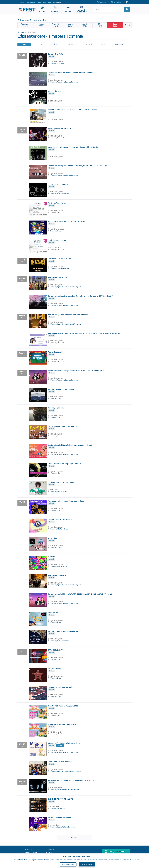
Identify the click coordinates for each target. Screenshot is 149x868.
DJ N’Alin (52, 557)
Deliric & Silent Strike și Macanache (62, 426)
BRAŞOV (23, 2)
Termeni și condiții (31, 852)
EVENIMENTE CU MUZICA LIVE (60, 799)
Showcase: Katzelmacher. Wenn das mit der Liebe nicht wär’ (72, 780)
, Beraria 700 (58, 808)
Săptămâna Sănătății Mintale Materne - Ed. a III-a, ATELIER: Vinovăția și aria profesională (84, 333)
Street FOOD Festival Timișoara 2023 (63, 706)
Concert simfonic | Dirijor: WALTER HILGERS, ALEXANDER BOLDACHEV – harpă (80, 594)
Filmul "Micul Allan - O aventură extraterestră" (67, 222)
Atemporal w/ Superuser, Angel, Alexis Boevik (67, 501)
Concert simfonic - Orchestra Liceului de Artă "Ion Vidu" (71, 73)
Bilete (60, 745)
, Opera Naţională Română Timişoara (66, 287)
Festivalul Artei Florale (57, 203)
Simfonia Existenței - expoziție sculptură (64, 464)
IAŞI (44, 2)
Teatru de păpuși (55, 352)
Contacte (51, 850)
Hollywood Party (55, 669)
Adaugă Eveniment (115, 852)
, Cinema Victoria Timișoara (62, 827)
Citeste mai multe (68, 865)
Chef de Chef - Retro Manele (60, 520)
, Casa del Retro (58, 138)
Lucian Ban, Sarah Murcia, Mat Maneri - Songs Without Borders (74, 147)
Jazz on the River (55, 91)
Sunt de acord (87, 865)
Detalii (52, 56)
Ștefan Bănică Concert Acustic (60, 128)
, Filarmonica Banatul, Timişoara (64, 82)
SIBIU (49, 2)
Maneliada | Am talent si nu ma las (61, 259)
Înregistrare (102, 2)
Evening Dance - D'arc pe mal (60, 687)
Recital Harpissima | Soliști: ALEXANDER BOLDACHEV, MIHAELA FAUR (76, 371)
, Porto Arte (57, 63)
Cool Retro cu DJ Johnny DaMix (61, 482)
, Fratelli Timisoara (59, 268)
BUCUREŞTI (31, 2)
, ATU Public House (59, 529)
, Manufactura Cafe (60, 194)
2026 (41, 25)
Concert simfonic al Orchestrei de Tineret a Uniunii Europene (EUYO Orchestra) (80, 296)
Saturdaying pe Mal (56, 408)
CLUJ (39, 2)
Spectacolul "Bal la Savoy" (58, 277)
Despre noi (28, 850)
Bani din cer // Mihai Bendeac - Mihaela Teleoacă (68, 315)
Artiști (50, 852)
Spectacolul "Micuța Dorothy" (60, 762)
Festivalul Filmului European (59, 818)
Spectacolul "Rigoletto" (58, 575)
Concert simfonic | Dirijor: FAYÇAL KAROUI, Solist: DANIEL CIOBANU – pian (78, 166)
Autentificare (117, 2)
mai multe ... (74, 838)
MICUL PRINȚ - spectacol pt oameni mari (64, 743)
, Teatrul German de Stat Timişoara (65, 790)
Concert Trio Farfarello (57, 54)
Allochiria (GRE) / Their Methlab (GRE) (63, 631)
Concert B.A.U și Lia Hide (58, 184)
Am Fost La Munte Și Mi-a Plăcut (61, 389)
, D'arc (55, 399)
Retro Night (53, 538)
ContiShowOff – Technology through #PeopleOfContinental (73, 110)
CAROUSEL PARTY (55, 650)
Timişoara (21, 32)
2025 (25, 25)
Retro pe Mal (53, 613)
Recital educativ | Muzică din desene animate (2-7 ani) (70, 445)
